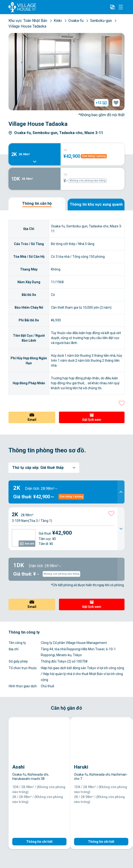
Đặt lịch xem (92, 420)
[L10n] (112, 7)
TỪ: (65, 150)
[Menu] (121, 7)
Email (32, 420)
